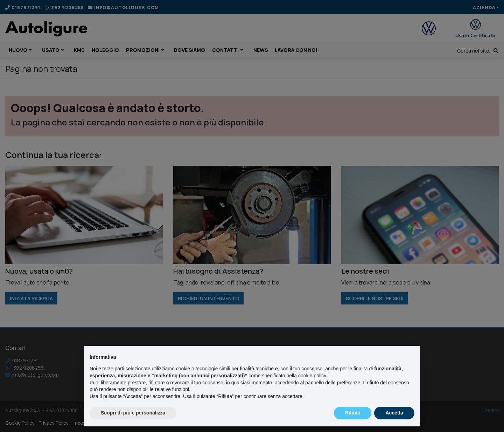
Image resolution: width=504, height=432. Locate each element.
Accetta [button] (394, 413)
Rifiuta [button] (353, 413)
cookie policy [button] (312, 376)
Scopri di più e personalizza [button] (133, 413)
